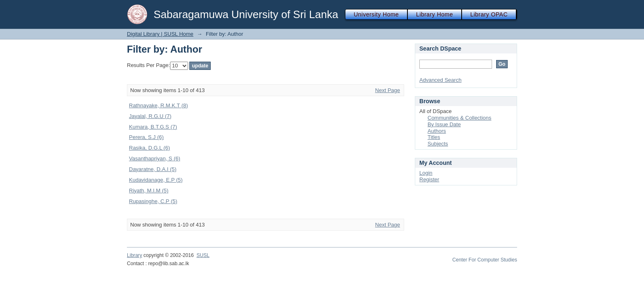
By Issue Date (444, 124)
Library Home (435, 14)
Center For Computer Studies (485, 260)
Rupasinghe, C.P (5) (153, 201)
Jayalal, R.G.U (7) (150, 116)
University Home (376, 14)
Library (135, 255)
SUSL (203, 255)
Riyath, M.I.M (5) (149, 191)
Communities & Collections (459, 118)
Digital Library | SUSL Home (160, 34)
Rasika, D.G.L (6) (149, 148)
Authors (437, 131)
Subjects (438, 144)
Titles (434, 137)
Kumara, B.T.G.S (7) (153, 127)
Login (426, 173)
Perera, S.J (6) (146, 137)
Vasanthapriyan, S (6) (155, 158)
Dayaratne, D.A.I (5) (153, 169)
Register (429, 179)
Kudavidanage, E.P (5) (156, 180)
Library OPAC (489, 14)
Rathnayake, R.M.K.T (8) (159, 105)
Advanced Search (440, 80)
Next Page (388, 90)
